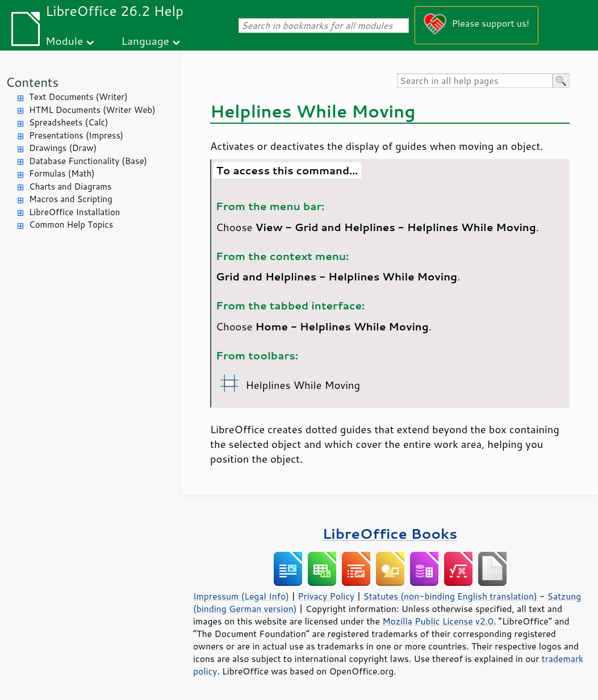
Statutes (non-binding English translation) (450, 596)
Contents (32, 82)
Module (64, 41)
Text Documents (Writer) (78, 97)
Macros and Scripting (71, 199)
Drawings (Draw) (63, 148)
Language (145, 41)
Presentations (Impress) (76, 135)
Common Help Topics (71, 225)
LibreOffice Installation (74, 212)
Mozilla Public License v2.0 (438, 621)
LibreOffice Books (390, 533)
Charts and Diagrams (70, 186)
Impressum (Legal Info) (241, 596)
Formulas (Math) (62, 173)
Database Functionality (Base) (88, 161)
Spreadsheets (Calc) (68, 122)
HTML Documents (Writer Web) (92, 110)
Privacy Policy (326, 596)
